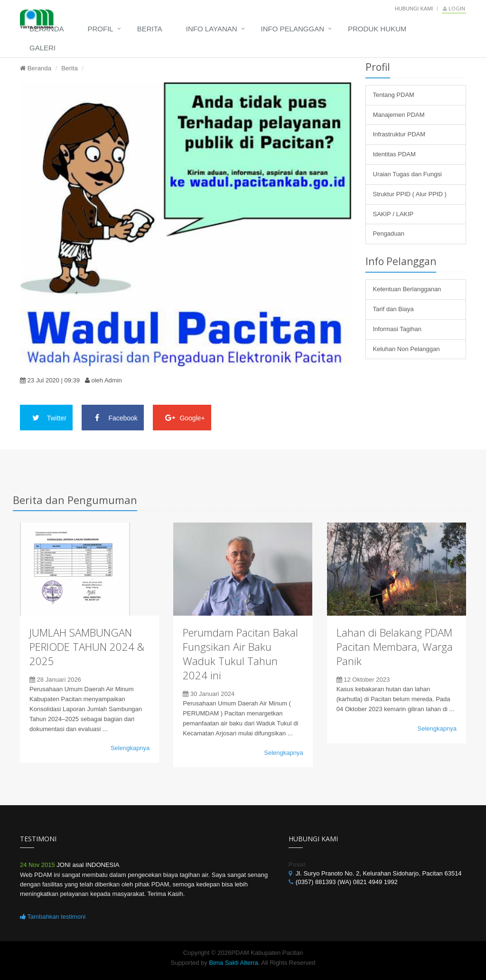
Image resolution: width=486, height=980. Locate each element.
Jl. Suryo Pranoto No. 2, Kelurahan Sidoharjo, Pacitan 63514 (379, 873)
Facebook (113, 418)
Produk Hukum (377, 29)
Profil (101, 29)
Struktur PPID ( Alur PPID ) (410, 194)
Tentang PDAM (394, 95)
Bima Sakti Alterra (233, 963)
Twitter (46, 418)
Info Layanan (212, 29)
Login (454, 8)
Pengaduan (389, 233)
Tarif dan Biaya (393, 309)
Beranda (47, 29)
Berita (150, 29)
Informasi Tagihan (397, 329)
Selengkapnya (130, 748)
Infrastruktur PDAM (399, 134)
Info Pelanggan (293, 29)
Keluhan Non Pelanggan (407, 349)
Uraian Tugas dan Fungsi (407, 174)
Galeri (42, 48)
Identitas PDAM (394, 154)
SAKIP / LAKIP (393, 214)
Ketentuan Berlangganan (407, 289)
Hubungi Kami (414, 9)
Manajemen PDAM (399, 115)
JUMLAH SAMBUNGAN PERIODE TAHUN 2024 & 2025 (87, 647)
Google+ (182, 418)
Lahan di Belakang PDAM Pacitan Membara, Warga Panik (395, 647)
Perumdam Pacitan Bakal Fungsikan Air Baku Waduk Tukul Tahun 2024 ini (240, 654)
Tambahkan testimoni (53, 917)
